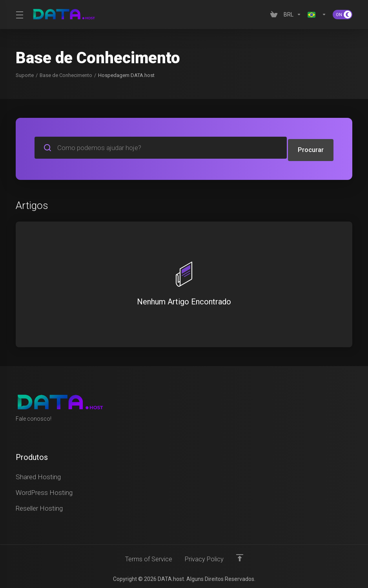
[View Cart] (274, 15)
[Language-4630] (317, 15)
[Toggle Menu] (19, 15)
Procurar (311, 148)
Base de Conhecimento (66, 75)
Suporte (25, 75)
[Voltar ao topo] (241, 555)
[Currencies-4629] (292, 15)
